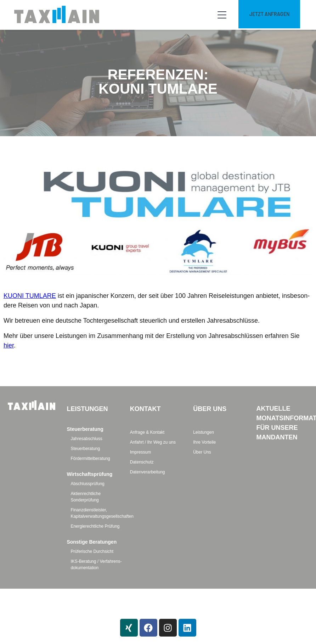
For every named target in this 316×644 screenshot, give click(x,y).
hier (9, 345)
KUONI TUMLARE (30, 296)
